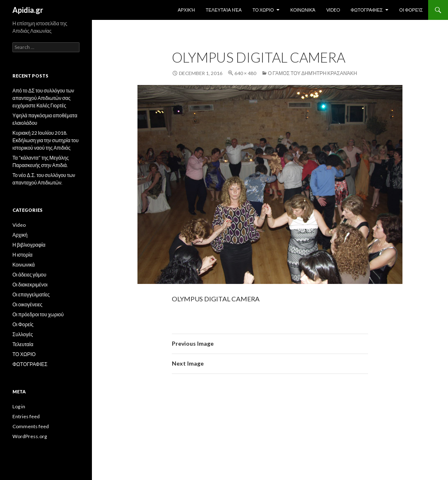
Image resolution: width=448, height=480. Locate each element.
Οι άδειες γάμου (29, 275)
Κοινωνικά (303, 10)
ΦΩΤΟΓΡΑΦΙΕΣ (367, 10)
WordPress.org (30, 436)
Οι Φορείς (411, 10)
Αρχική (186, 10)
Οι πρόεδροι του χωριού (38, 314)
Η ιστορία (22, 255)
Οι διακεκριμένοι (30, 285)
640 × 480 (245, 73)
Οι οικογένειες (27, 304)
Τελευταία (23, 344)
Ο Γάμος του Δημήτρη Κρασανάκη (312, 73)
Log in (19, 406)
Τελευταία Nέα (224, 10)
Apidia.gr (28, 10)
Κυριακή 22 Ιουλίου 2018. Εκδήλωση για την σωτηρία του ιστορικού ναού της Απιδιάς (46, 140)
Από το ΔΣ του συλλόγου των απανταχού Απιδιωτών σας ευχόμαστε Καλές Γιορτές (43, 98)
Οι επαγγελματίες (31, 295)
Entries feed (26, 416)
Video (333, 10)
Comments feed (31, 426)
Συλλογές (23, 334)
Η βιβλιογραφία (29, 245)
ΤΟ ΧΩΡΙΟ (263, 10)
